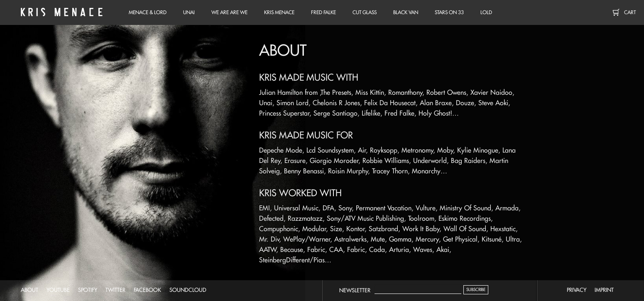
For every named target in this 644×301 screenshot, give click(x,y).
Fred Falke (323, 12)
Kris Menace (60, 12)
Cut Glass (365, 12)
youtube (58, 290)
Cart (630, 12)
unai (189, 12)
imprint (604, 290)
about (29, 290)
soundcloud (188, 290)
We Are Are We (229, 12)
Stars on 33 (449, 12)
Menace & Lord (148, 12)
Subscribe (476, 290)
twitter (115, 290)
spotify (88, 290)
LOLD (486, 12)
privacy (577, 290)
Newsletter (355, 290)
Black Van (406, 12)
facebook (147, 290)
